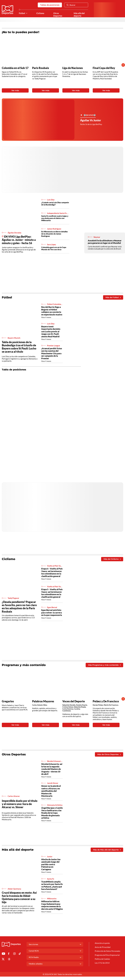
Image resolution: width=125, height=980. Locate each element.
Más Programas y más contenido (104, 665)
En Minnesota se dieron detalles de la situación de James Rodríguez (55, 234)
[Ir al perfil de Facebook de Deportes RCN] (9, 954)
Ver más (15, 90)
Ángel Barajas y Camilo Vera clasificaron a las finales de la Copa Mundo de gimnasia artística (52, 813)
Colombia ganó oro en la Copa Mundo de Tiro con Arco (54, 248)
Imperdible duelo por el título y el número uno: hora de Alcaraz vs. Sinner (20, 804)
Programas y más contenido (24, 665)
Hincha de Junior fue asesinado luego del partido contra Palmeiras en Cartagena (51, 864)
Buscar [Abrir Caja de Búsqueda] (71, 5)
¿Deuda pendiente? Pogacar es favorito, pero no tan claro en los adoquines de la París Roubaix (19, 607)
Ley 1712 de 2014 (102, 963)
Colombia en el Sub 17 (15, 68)
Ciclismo (40, 13)
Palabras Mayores (43, 701)
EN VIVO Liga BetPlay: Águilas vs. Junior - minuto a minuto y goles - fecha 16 (19, 240)
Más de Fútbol (113, 297)
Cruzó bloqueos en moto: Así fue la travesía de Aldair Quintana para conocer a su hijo (19, 897)
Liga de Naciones (73, 68)
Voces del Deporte (74, 701)
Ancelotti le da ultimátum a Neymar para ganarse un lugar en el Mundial (105, 242)
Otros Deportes (58, 14)
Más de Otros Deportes (109, 754)
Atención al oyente (102, 943)
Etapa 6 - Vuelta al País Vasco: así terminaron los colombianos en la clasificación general (52, 572)
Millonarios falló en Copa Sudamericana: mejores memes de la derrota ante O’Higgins (52, 905)
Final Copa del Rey (104, 68)
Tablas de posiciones (50, 5)
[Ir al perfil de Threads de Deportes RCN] (9, 960)
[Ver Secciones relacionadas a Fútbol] (27, 13)
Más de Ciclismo (112, 559)
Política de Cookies (102, 959)
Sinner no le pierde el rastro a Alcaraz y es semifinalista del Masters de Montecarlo (51, 791)
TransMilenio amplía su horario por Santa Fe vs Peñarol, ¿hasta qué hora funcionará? (52, 885)
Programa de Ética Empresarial (107, 955)
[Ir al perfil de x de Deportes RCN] (3, 960)
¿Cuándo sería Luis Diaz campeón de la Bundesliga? (55, 204)
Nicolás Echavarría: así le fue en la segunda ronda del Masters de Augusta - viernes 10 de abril (52, 769)
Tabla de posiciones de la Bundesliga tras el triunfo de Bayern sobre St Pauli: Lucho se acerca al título (19, 347)
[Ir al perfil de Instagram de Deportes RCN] (14, 954)
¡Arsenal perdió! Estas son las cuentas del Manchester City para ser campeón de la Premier (52, 353)
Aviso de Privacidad (103, 947)
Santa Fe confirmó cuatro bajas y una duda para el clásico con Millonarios (55, 218)
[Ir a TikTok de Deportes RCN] (20, 954)
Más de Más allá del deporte (107, 850)
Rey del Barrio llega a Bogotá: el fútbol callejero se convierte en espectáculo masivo (52, 311)
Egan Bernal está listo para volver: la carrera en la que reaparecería (52, 613)
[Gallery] (61, 65)
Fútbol (22, 13)
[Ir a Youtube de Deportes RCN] (3, 954)
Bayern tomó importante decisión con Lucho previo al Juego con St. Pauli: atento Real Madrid (51, 331)
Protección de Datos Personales (108, 951)
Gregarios (8, 701)
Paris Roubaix (41, 68)
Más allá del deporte (79, 14)
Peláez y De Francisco (106, 701)
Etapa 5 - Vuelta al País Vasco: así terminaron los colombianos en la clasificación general (52, 593)
